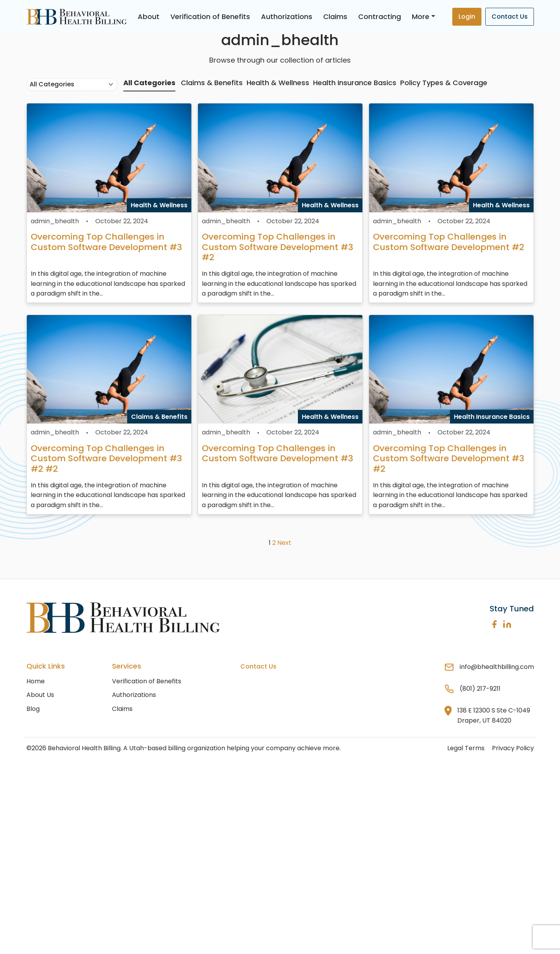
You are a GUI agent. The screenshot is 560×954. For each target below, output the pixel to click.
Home (36, 681)
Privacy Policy (513, 748)
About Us (40, 695)
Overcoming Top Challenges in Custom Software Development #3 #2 (277, 247)
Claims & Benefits (212, 83)
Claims (335, 17)
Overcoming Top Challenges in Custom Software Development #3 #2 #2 (106, 459)
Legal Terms (466, 748)
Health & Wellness (278, 83)
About (149, 17)
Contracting (380, 17)
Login (467, 17)
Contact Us (510, 17)
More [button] (421, 17)
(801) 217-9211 (480, 689)
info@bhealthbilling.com (497, 667)
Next (284, 543)
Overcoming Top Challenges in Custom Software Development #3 (106, 242)
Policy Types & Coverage (444, 83)
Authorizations (287, 17)
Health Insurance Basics (355, 83)
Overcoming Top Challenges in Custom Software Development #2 (449, 242)
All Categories (149, 83)
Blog (33, 709)
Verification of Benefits (210, 17)
